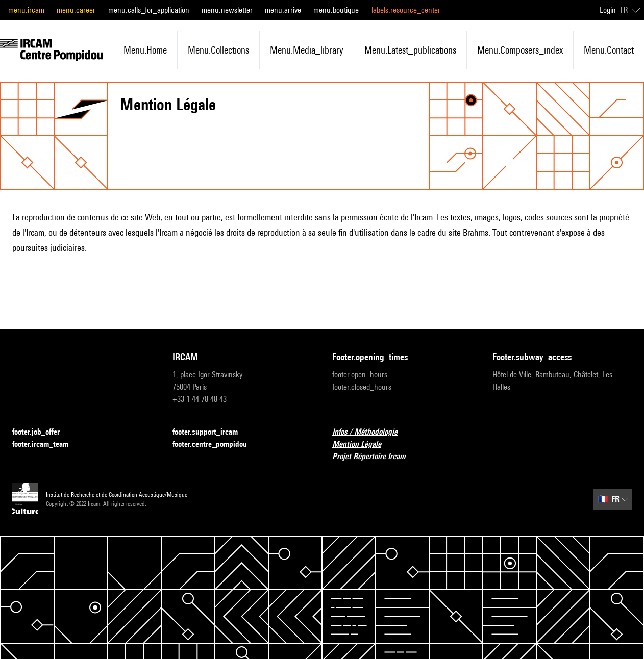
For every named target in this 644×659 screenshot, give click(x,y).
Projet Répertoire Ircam (375, 457)
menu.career (76, 10)
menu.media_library (307, 50)
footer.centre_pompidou (216, 445)
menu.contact (609, 50)
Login (608, 10)
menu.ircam (26, 10)
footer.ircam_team (46, 445)
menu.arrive (283, 10)
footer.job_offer (42, 432)
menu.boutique (336, 10)
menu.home (145, 50)
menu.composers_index (520, 50)
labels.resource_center (406, 10)
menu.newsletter (227, 10)
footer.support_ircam (211, 432)
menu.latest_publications (410, 50)
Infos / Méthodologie (371, 432)
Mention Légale (363, 445)
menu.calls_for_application (149, 10)
